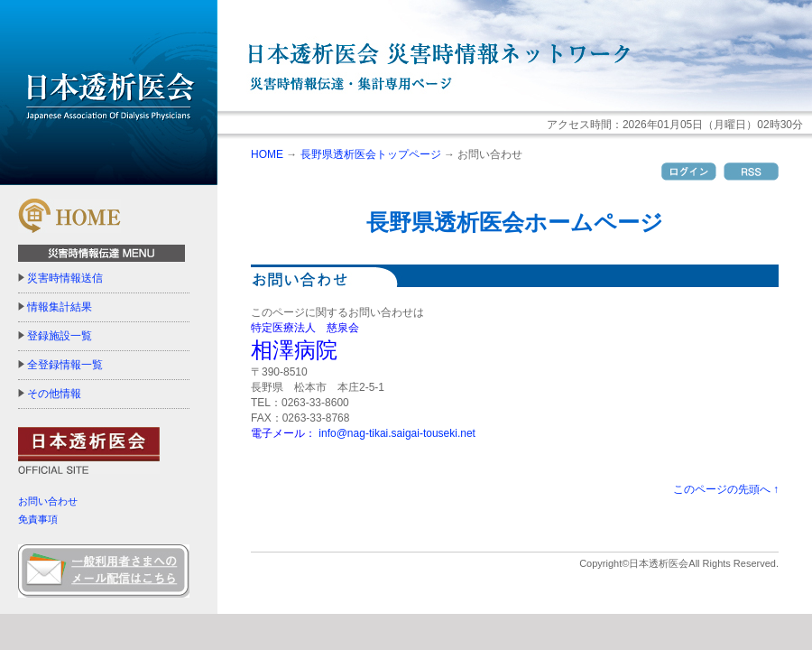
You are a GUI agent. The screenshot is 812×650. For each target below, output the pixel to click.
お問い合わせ (48, 501)
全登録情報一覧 (65, 365)
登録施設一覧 (60, 336)
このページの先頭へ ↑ (726, 489)
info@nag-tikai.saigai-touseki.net (397, 433)
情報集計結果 (60, 307)
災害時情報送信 (65, 278)
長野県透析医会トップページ (371, 154)
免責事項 (38, 519)
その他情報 (54, 394)
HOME (267, 154)
